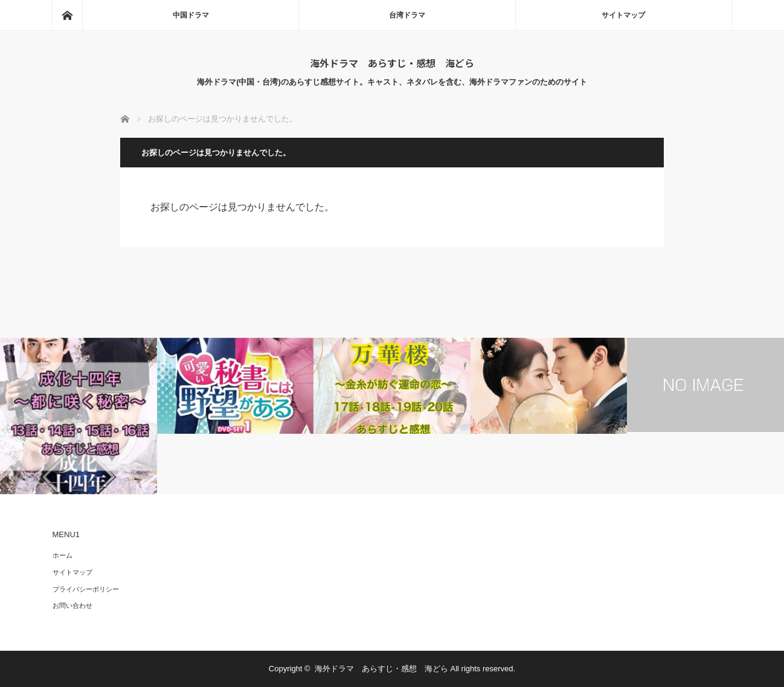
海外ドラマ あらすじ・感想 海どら (392, 63)
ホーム (63, 555)
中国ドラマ (191, 15)
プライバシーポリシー (86, 589)
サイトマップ (623, 15)
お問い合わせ (72, 605)
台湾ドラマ (407, 15)
